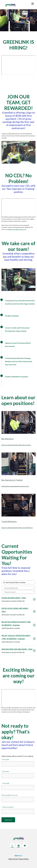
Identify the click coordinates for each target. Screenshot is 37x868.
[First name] (18, 764)
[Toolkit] (33, 3)
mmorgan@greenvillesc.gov (18, 229)
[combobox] (18, 588)
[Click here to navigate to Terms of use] (13, 859)
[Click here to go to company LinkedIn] (19, 846)
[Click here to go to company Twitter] (12, 846)
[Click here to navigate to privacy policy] (24, 859)
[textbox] (18, 588)
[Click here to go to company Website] (25, 846)
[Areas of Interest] (18, 811)
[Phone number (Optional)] (18, 799)
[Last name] (18, 776)
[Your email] (18, 788)
